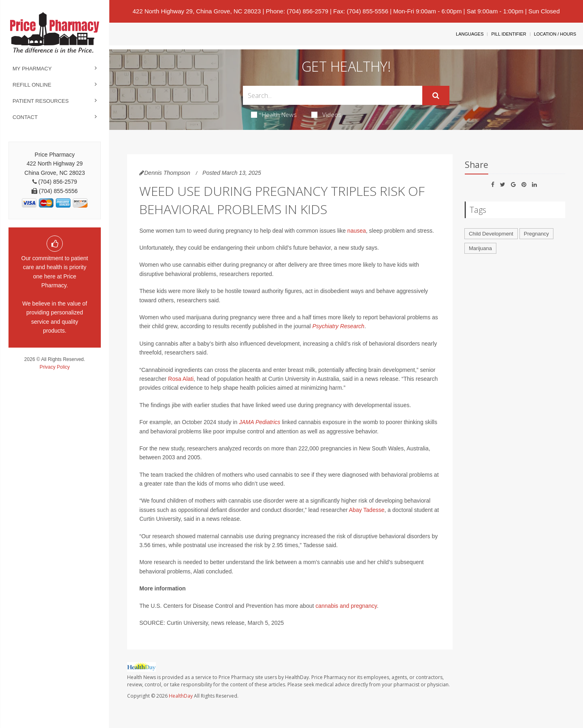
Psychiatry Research (338, 326)
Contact (25, 117)
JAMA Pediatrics (260, 422)
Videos (326, 115)
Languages (470, 34)
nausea (357, 231)
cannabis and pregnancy (346, 606)
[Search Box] (333, 95)
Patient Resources (41, 101)
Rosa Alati (181, 379)
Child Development (491, 234)
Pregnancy (536, 234)
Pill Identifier (509, 34)
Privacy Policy (55, 367)
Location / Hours (555, 34)
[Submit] (436, 96)
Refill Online (32, 85)
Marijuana (480, 248)
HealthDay (181, 696)
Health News (274, 115)
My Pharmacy (32, 69)
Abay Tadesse (367, 510)
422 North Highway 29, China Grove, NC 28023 (197, 11)
